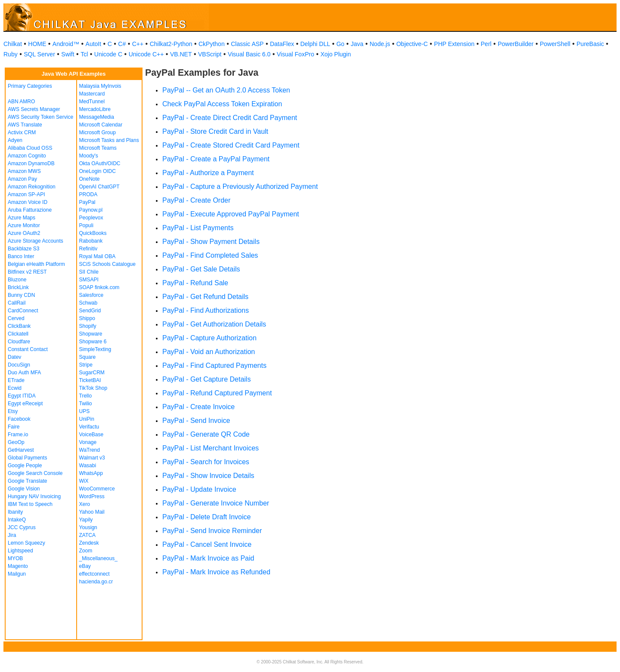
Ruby (11, 54)
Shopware (91, 334)
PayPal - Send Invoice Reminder (212, 531)
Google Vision (24, 489)
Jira (12, 535)
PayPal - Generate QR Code (206, 434)
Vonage (88, 442)
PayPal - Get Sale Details (201, 269)
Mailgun (17, 574)
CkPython (212, 44)
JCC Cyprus (22, 527)
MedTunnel (92, 102)
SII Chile (89, 272)
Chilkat (13, 44)
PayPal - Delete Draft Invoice (206, 517)
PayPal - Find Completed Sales (210, 255)
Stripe (86, 365)
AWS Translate (25, 125)
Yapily (86, 520)
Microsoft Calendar (101, 125)
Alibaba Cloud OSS (30, 148)
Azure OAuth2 (24, 233)
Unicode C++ (146, 54)
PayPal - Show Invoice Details (208, 476)
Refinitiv (88, 249)
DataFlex (282, 44)
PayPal (87, 202)
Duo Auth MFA (24, 373)
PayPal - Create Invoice (198, 407)
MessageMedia (97, 117)
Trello (86, 396)
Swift (68, 54)
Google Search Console (35, 473)
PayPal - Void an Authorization (209, 352)
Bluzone (17, 280)
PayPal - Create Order (196, 200)
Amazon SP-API (26, 194)
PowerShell (555, 44)
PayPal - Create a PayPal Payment (216, 159)
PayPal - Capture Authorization (209, 338)
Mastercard (92, 94)
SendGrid (90, 311)
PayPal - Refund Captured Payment (217, 393)
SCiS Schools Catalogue (107, 264)
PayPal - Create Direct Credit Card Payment (230, 118)
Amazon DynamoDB (31, 163)
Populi (86, 225)
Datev (14, 357)
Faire (14, 427)
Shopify (88, 326)
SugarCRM (92, 373)
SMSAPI (89, 280)
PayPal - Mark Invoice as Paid (208, 558)
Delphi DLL (315, 44)
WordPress (92, 496)
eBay (85, 566)
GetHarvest (21, 450)
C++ (138, 44)
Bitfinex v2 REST (27, 272)
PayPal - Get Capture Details (206, 379)
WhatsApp (91, 473)
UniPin (87, 419)
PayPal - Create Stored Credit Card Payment (231, 145)
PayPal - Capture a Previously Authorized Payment (240, 186)
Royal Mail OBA (98, 256)
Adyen (15, 140)
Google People (25, 465)
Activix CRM (22, 133)
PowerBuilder (516, 44)
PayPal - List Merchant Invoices (211, 448)
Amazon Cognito (27, 156)
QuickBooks (93, 233)
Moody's (89, 156)
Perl (486, 44)
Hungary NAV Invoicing (34, 496)
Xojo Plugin (336, 54)
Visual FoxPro (296, 54)
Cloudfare (19, 342)
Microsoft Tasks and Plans (109, 140)
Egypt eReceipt (25, 404)
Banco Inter (21, 256)
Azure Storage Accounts (36, 241)
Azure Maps (22, 218)
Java (357, 44)
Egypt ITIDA (22, 396)
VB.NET (181, 54)
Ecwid (15, 388)
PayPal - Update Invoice (199, 489)
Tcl (84, 54)
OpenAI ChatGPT (99, 187)
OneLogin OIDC (98, 171)
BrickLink (18, 287)
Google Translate (27, 481)
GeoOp (16, 442)
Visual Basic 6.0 (249, 54)
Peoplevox (91, 218)
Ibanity (15, 512)
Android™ (66, 44)
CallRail (17, 303)
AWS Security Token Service (40, 117)
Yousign (88, 527)
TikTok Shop (93, 388)
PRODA (88, 194)
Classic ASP (247, 44)
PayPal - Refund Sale (195, 283)
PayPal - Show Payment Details (211, 242)
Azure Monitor (24, 225)
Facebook (19, 419)
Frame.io (18, 435)
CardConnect (23, 311)
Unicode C (108, 54)
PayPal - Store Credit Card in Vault (215, 131)
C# (122, 44)
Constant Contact (28, 349)
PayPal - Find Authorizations (206, 310)
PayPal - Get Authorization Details (214, 324)
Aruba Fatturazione (30, 210)
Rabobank (91, 241)
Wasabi (88, 465)
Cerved (16, 318)
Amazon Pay (22, 179)
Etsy (13, 411)
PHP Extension (454, 44)
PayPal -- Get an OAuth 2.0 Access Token (226, 90)
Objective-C (412, 44)
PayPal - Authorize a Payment (208, 173)
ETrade (16, 380)
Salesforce (91, 295)
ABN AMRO (21, 102)
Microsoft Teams (98, 148)
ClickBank (19, 326)
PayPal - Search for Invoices (206, 462)
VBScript (210, 54)
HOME (37, 44)
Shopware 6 (93, 342)
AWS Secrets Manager (34, 109)
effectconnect (95, 574)
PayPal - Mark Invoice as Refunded (216, 572)
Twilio (86, 404)
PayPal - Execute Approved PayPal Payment (231, 214)
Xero (85, 504)
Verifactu (89, 427)
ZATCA (87, 535)
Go (340, 44)
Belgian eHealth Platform (36, 264)
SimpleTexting (95, 349)
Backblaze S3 (23, 249)
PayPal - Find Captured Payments (214, 365)
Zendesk (89, 543)
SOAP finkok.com (99, 287)
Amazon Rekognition (32, 187)
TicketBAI (90, 380)
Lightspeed (20, 551)
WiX (84, 481)
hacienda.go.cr (96, 582)
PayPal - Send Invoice (196, 421)
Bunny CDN (21, 295)
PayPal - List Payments (198, 228)
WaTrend (90, 450)
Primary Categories (30, 86)
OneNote (90, 179)
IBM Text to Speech (30, 504)
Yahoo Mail (92, 512)
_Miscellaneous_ (98, 558)
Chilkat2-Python (171, 44)
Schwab (88, 303)
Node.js (380, 44)
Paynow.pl (91, 210)
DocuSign (19, 365)
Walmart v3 (92, 458)
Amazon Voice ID (28, 202)
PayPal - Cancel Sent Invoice (207, 544)
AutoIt (94, 44)
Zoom (86, 551)
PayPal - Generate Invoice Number (216, 503)
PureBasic (590, 44)
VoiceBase (91, 435)
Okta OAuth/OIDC (100, 163)
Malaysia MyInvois (100, 86)
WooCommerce (97, 489)
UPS (85, 411)
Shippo (87, 318)
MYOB (15, 558)
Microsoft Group (98, 133)
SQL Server (39, 54)
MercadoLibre (95, 109)
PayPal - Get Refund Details (205, 297)
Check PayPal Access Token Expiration (222, 104)
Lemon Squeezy (26, 543)
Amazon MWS (24, 171)
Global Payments (27, 458)
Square (88, 357)
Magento (18, 566)
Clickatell (18, 334)
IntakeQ (17, 520)
